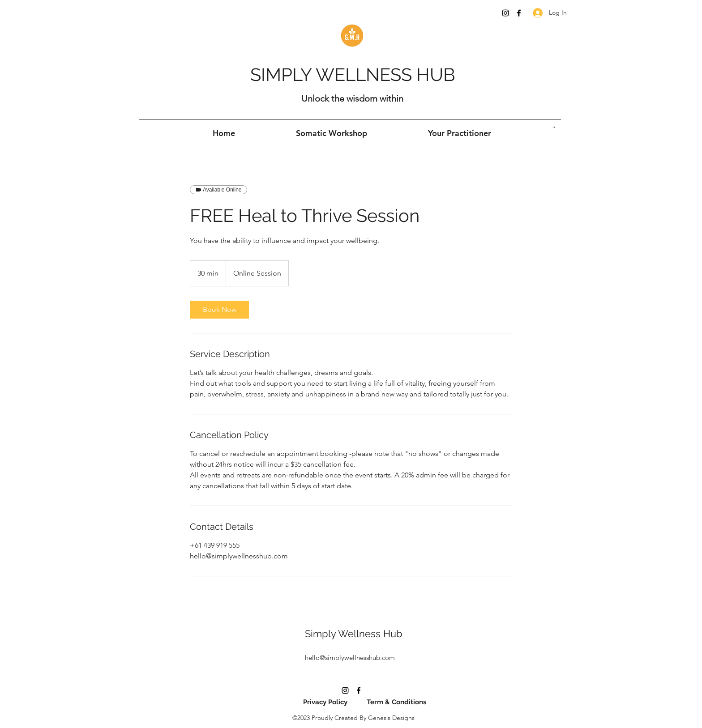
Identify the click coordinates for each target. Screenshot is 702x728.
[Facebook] (519, 13)
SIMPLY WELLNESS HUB (353, 75)
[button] (554, 127)
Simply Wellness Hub (354, 634)
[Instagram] (505, 13)
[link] (219, 310)
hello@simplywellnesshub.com (350, 658)
